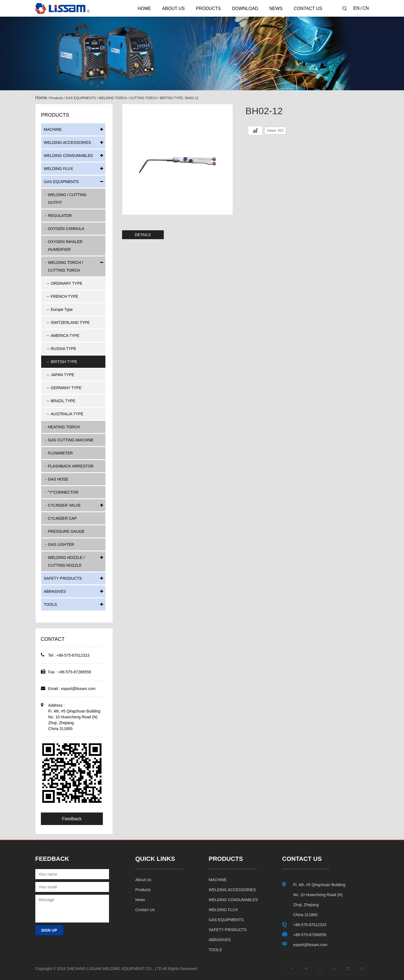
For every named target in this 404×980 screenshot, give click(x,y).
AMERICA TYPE (65, 336)
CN (365, 8)
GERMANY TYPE (66, 388)
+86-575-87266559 (310, 935)
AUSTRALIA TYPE (67, 414)
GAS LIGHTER (61, 544)
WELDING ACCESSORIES (68, 142)
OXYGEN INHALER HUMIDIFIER (65, 246)
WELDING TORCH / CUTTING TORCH (128, 98)
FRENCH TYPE (65, 296)
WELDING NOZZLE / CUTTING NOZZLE (66, 561)
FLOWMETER (60, 453)
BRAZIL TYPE (63, 401)
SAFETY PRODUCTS (63, 578)
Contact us (145, 910)
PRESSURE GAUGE (66, 531)
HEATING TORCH (64, 427)
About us (143, 880)
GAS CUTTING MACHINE (71, 440)
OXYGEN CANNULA (66, 229)
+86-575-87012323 (310, 925)
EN (356, 8)
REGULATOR (60, 216)
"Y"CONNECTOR (63, 492)
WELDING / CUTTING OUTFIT (67, 199)
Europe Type (62, 309)
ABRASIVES (55, 591)
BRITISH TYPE (171, 98)
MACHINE (53, 129)
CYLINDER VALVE (65, 505)
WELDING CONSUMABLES (69, 156)
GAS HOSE (58, 479)
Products (208, 8)
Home (144, 8)
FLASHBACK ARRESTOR (71, 466)
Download (245, 8)
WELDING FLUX (59, 169)
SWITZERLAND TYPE (70, 322)
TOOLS (50, 604)
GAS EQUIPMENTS (81, 98)
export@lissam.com (78, 689)
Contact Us (308, 8)
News (276, 8)
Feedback (72, 819)
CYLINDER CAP (62, 518)
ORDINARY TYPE (67, 283)
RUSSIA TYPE (64, 349)
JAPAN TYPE (63, 375)
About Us (174, 8)
